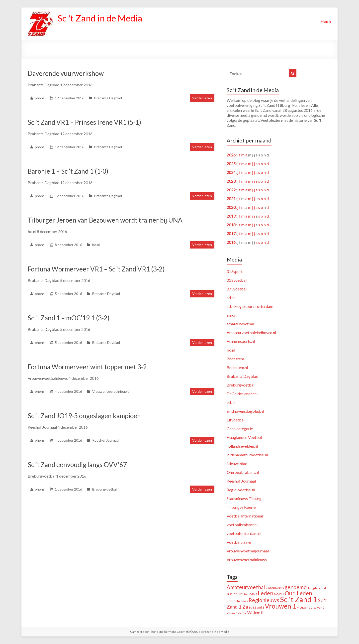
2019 (231, 216)
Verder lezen (202, 98)
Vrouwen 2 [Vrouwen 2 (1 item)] (317, 607)
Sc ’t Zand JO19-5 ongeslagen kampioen (84, 416)
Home (326, 21)
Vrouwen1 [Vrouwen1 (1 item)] (303, 607)
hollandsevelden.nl (242, 446)
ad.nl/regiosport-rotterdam (250, 306)
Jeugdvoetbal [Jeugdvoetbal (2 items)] (317, 588)
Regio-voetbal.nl (241, 490)
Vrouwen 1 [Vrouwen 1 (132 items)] (280, 606)
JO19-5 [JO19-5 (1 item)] (253, 594)
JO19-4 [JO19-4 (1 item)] (243, 594)
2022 (231, 190)
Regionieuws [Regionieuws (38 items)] (264, 600)
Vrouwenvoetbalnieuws (111, 391)
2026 (231, 155)
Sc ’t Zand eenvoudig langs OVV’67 (77, 465)
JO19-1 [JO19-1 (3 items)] (232, 594)
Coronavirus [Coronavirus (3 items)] (275, 588)
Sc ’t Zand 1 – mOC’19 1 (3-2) (69, 318)
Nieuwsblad (237, 463)
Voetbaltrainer (239, 542)
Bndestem (235, 359)
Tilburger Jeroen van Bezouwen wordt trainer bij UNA (105, 220)
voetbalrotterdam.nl (244, 533)
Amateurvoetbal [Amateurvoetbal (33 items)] (246, 587)
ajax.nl (232, 315)
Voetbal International (245, 516)
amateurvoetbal (240, 324)
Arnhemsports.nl (241, 341)
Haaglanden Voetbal (244, 437)
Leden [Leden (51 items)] (266, 593)
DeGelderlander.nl (242, 394)
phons (40, 98)
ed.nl (231, 402)
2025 (231, 164)
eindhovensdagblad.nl (245, 411)
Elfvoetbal (236, 420)
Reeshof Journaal (106, 440)
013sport (235, 271)
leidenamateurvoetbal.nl (247, 455)
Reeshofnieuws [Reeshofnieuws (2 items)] (237, 601)
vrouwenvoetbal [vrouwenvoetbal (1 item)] (237, 613)
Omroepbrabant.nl (243, 472)
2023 (231, 181)
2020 (231, 207)
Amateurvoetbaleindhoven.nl (251, 332)
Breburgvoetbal (104, 489)
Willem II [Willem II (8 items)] (255, 612)
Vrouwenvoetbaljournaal (248, 551)
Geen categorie (240, 429)
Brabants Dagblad (108, 98)
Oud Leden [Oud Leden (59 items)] (298, 593)
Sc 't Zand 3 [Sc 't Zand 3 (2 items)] (256, 607)
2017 (231, 233)
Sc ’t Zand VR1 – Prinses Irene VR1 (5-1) (84, 122)
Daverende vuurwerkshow (66, 73)
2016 (231, 242)
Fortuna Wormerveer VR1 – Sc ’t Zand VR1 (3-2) (96, 269)
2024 (231, 172)
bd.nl (96, 245)
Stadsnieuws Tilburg (244, 498)
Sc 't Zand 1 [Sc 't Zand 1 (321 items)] (299, 599)
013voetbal (237, 280)
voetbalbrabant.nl (242, 525)
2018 (231, 225)
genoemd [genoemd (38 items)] (296, 587)
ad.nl (231, 298)
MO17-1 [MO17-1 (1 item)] (279, 594)
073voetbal (237, 289)
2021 (231, 198)
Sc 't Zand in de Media (101, 18)
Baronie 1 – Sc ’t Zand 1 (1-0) (68, 171)
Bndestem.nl (237, 367)
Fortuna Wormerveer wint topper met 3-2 (87, 367)
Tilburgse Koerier (242, 507)
